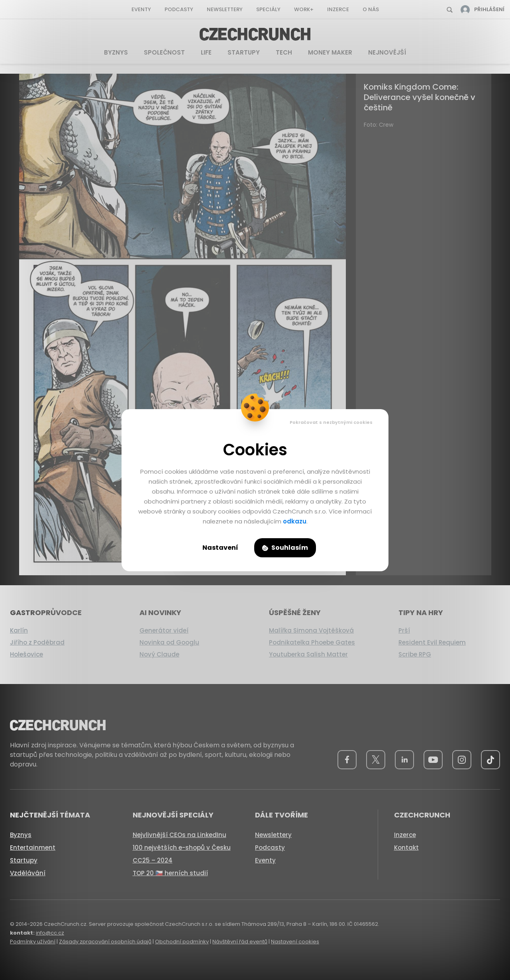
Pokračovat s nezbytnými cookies (331, 422)
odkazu (295, 521)
